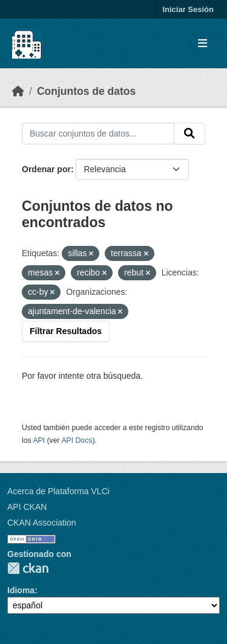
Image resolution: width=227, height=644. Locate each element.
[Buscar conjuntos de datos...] (98, 134)
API (39, 440)
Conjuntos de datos (86, 91)
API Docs (77, 440)
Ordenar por (46, 169)
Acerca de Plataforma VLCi (58, 491)
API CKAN (27, 507)
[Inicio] (18, 91)
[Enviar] (189, 134)
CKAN (28, 568)
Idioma (21, 590)
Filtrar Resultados (66, 331)
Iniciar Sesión (188, 9)
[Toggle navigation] (202, 44)
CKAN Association (42, 523)
